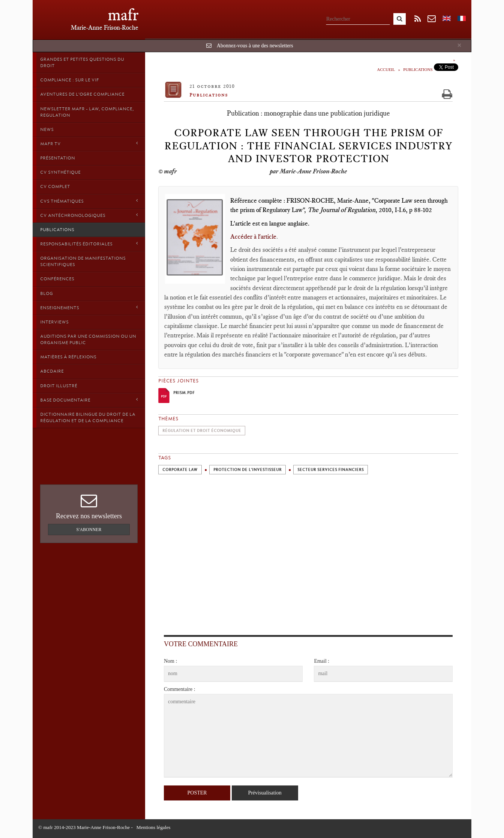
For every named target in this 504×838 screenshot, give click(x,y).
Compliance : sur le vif (70, 80)
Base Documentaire (89, 400)
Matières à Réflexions (68, 357)
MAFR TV (89, 144)
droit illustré (59, 386)
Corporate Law (180, 470)
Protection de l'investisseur (247, 470)
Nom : (170, 661)
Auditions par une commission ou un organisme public (88, 339)
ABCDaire (52, 371)
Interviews (54, 322)
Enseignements (89, 308)
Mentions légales (154, 827)
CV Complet (55, 187)
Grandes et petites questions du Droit (82, 62)
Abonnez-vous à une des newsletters (255, 46)
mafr (123, 15)
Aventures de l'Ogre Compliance (82, 94)
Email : (322, 661)
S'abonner (89, 530)
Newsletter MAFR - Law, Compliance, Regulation (87, 112)
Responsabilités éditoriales (89, 244)
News (47, 129)
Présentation (58, 158)
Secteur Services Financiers (331, 470)
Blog (46, 293)
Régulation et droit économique (202, 431)
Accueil (386, 69)
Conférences (57, 279)
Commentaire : (180, 689)
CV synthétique (60, 172)
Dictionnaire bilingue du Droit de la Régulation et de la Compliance (88, 417)
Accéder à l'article (253, 236)
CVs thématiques (89, 201)
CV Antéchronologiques (89, 215)
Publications (57, 230)
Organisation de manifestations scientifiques (83, 261)
